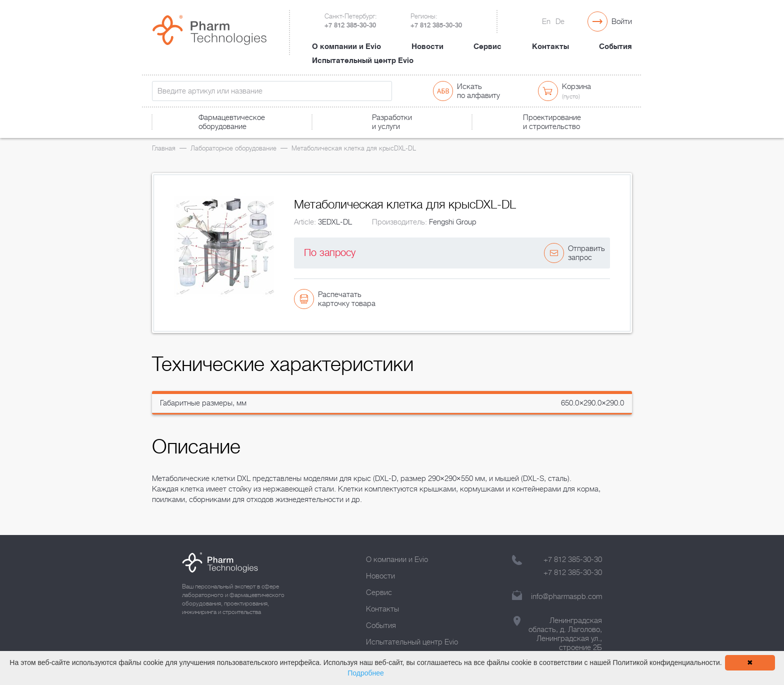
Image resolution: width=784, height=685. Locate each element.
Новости (427, 46)
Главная (164, 148)
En (546, 21)
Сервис (487, 46)
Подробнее (366, 673)
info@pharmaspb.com (566, 596)
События (615, 46)
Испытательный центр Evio (363, 60)
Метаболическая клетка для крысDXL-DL (354, 148)
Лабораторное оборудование (233, 148)
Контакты (550, 46)
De (560, 21)
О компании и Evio (346, 46)
